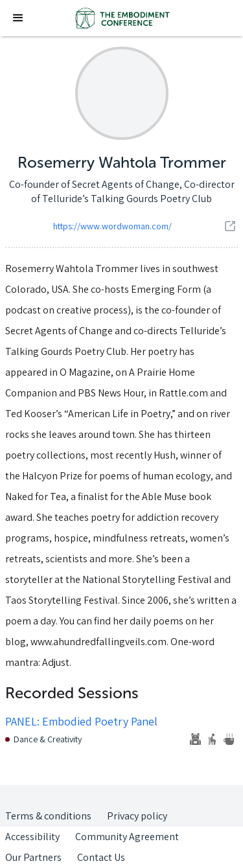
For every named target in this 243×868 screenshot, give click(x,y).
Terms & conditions (48, 816)
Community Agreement (127, 837)
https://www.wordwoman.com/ (112, 226)
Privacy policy (137, 816)
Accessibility (32, 837)
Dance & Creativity (48, 739)
